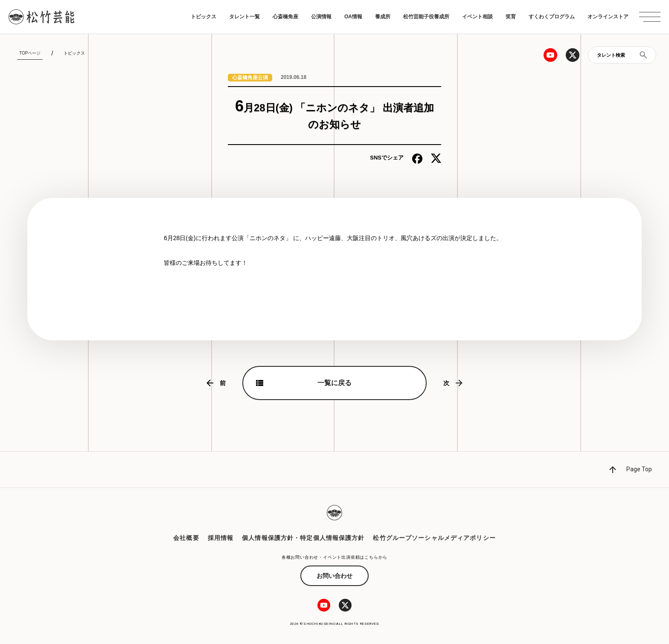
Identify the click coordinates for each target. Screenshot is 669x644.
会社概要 (186, 538)
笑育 (511, 17)
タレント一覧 (244, 17)
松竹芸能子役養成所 (426, 17)
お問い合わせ (334, 576)
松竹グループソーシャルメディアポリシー (434, 538)
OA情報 (353, 17)
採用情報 (221, 538)
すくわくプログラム (552, 17)
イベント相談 (477, 17)
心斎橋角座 (285, 17)
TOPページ (30, 53)
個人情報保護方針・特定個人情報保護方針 (303, 538)
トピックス (204, 17)
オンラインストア (608, 17)
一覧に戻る (334, 383)
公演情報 (321, 17)
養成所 (383, 17)
